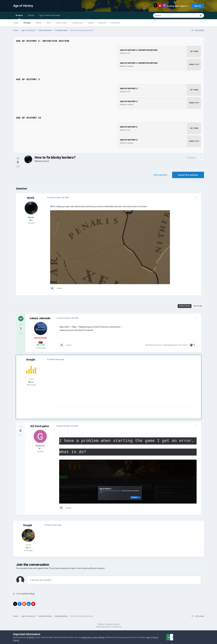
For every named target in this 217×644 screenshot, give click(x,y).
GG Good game (40, 426)
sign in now (76, 570)
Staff (49, 23)
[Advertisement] (101, 387)
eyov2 (46, 161)
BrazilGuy (151, 345)
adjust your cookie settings (93, 637)
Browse (19, 17)
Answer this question (188, 175)
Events (39, 23)
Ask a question (161, 175)
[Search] (168, 15)
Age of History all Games (50, 15)
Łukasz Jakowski (40, 318)
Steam (91, 23)
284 (31, 382)
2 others (187, 345)
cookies (30, 637)
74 (28, 549)
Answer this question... (41, 581)
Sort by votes (185, 306)
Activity (31, 15)
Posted (56, 198)
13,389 (41, 345)
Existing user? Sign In (178, 6)
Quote (57, 288)
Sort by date (198, 306)
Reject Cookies (194, 637)
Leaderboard (77, 23)
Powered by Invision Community (109, 628)
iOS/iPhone (116, 23)
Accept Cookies (172, 637)
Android (102, 23)
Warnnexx (160, 345)
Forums (27, 23)
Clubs (16, 23)
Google (31, 360)
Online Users (61, 23)
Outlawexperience (172, 345)
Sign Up (198, 6)
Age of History (23, 6)
